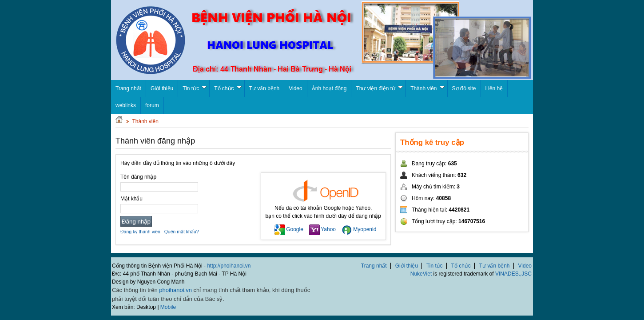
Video (295, 88)
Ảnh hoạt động (329, 88)
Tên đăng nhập (138, 177)
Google (289, 229)
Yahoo (322, 229)
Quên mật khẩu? (182, 232)
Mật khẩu (131, 199)
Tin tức (195, 88)
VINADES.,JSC (513, 274)
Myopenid (359, 229)
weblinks (126, 105)
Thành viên (427, 88)
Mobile (168, 307)
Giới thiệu (162, 88)
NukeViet (421, 274)
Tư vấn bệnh (264, 88)
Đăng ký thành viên (140, 232)
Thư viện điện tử (379, 88)
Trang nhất (374, 266)
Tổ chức (228, 88)
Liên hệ (494, 88)
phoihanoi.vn (175, 290)
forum (152, 105)
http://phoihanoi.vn (229, 266)
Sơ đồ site (464, 88)
